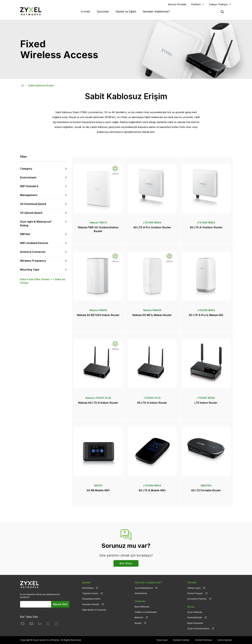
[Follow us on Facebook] (23, 624)
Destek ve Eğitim (126, 11)
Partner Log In (194, 588)
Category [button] (26, 169)
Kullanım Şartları (181, 640)
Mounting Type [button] (30, 270)
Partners (196, 4)
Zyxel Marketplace (144, 588)
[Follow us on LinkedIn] (40, 624)
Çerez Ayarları (225, 640)
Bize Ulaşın (126, 563)
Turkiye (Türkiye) (218, 4)
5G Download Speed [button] (33, 204)
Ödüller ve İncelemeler (146, 612)
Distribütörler (141, 593)
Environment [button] (28, 177)
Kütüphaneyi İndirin (91, 599)
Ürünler (85, 11)
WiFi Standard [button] (29, 186)
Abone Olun (60, 604)
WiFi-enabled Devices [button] (34, 243)
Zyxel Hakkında (195, 612)
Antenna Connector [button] (33, 252)
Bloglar (138, 623)
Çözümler (103, 11)
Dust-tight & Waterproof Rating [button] (36, 224)
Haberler (140, 601)
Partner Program (195, 593)
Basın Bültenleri (142, 607)
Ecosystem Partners (197, 599)
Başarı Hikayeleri (195, 623)
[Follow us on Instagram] (56, 624)
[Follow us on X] (48, 624)
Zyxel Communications (198, 628)
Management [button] (29, 195)
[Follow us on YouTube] (31, 624)
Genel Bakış (88, 588)
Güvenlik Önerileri (91, 604)
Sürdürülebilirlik (195, 617)
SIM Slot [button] (25, 234)
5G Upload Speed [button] (31, 213)
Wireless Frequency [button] (33, 261)
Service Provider (177, 4)
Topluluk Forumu (90, 593)
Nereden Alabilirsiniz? (156, 11)
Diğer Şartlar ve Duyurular (94, 610)
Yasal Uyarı (162, 640)
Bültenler (139, 617)
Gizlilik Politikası (204, 640)
